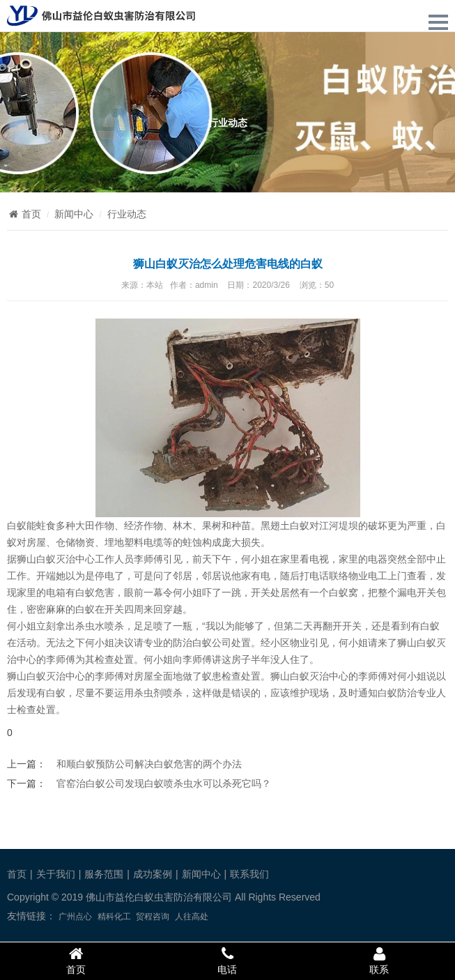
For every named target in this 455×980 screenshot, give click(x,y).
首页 (24, 214)
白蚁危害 (95, 592)
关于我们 (56, 874)
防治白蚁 (192, 643)
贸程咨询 (153, 917)
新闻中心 (74, 214)
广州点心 (75, 917)
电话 (228, 960)
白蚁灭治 (309, 676)
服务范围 (104, 874)
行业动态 (127, 214)
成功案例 (153, 874)
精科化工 (114, 917)
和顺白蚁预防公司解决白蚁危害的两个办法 (149, 764)
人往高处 (192, 917)
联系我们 (249, 874)
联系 (379, 960)
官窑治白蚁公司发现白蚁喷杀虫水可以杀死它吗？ (164, 783)
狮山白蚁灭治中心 (56, 559)
